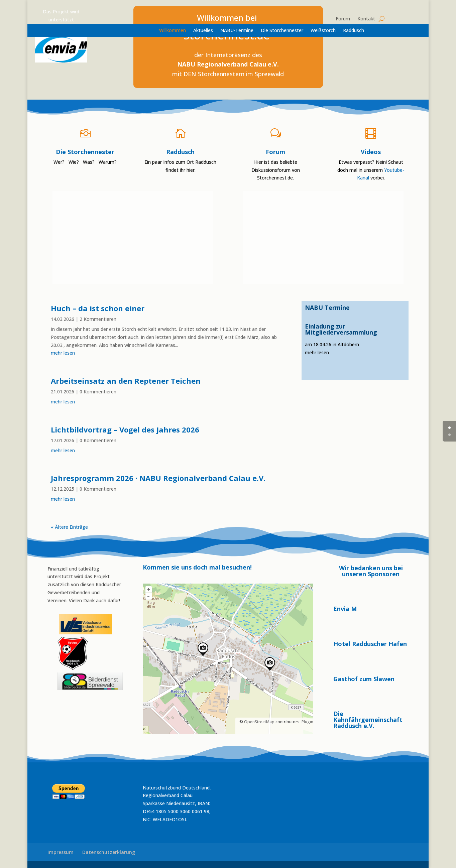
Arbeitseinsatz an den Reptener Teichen (126, 381)
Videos (371, 152)
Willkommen (173, 31)
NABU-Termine (237, 31)
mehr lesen (63, 353)
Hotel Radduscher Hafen (370, 644)
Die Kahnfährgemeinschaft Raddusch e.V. (368, 720)
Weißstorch (323, 31)
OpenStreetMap (259, 722)
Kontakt (366, 19)
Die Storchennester (282, 31)
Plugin (307, 722)
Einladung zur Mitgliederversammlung (341, 329)
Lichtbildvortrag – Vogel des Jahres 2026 (125, 429)
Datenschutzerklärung (109, 852)
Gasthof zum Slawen (364, 679)
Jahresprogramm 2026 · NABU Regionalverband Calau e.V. (158, 478)
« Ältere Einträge (69, 527)
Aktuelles (203, 31)
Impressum (61, 852)
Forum (343, 19)
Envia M (345, 609)
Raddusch (354, 31)
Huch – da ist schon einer (98, 308)
